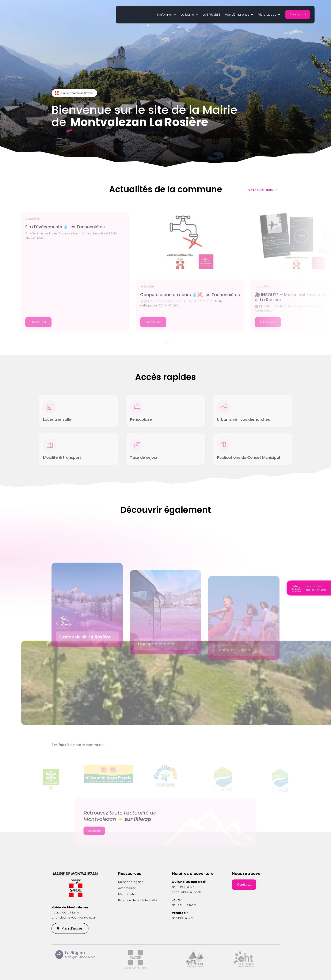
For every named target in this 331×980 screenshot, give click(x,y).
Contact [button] (244, 885)
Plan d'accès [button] (72, 928)
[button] (298, 15)
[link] (167, 15)
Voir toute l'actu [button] (261, 190)
